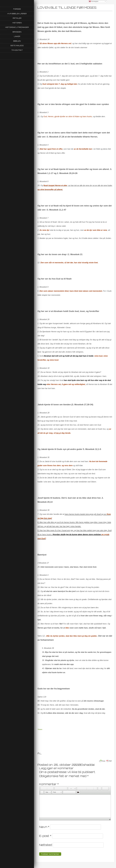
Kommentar (49, 784)
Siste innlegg (17, 46)
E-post (45, 836)
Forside (17, 9)
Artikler (17, 18)
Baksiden (17, 32)
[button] (42, 789)
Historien (17, 23)
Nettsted (46, 845)
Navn (44, 827)
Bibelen (17, 41)
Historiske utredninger (17, 27)
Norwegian (94, 1)
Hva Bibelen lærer (17, 14)
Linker (17, 36)
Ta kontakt (17, 50)
